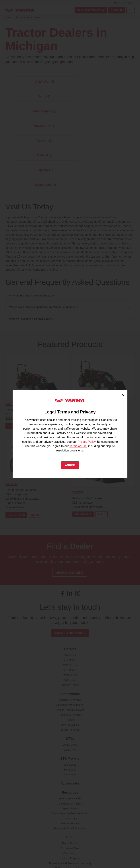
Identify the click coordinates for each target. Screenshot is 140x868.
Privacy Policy (86, 442)
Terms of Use (78, 446)
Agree (70, 465)
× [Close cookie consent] (123, 395)
